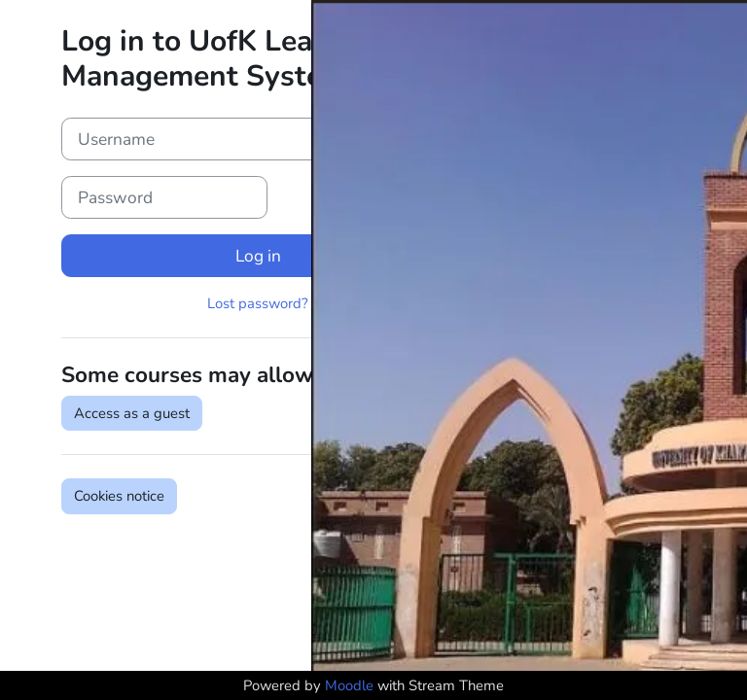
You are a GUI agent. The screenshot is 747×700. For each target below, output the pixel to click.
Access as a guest (132, 413)
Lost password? (258, 303)
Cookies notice (119, 496)
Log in (258, 256)
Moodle (349, 685)
